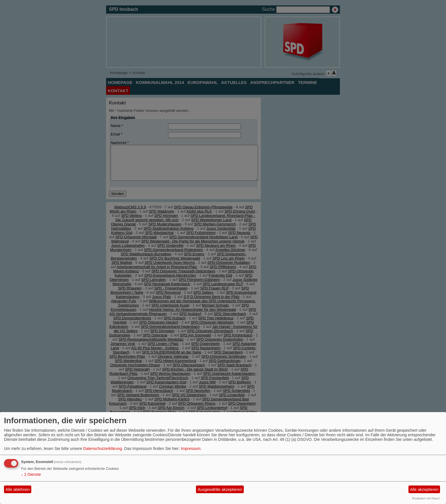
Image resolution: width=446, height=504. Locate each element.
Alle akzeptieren (424, 489)
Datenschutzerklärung (103, 449)
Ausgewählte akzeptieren (220, 489)
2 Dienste (31, 474)
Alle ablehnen (18, 489)
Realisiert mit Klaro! (426, 498)
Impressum (191, 449)
